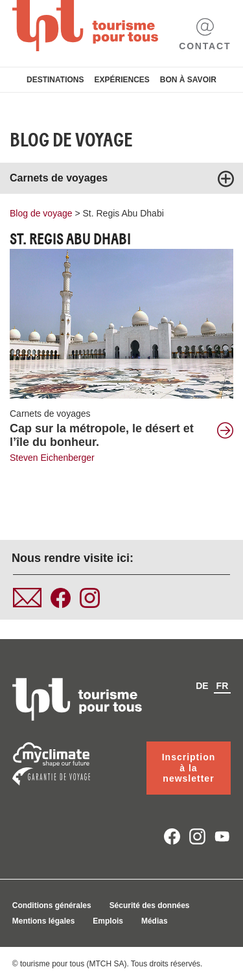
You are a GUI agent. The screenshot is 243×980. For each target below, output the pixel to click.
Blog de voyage (71, 140)
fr (223, 686)
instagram (197, 836)
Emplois (108, 921)
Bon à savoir (188, 80)
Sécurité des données (150, 905)
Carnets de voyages (50, 414)
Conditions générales (52, 905)
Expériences (121, 80)
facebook (172, 836)
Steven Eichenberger (52, 458)
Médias (155, 921)
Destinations (55, 80)
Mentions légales (44, 921)
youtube (223, 836)
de (202, 686)
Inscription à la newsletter (189, 768)
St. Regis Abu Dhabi (123, 213)
